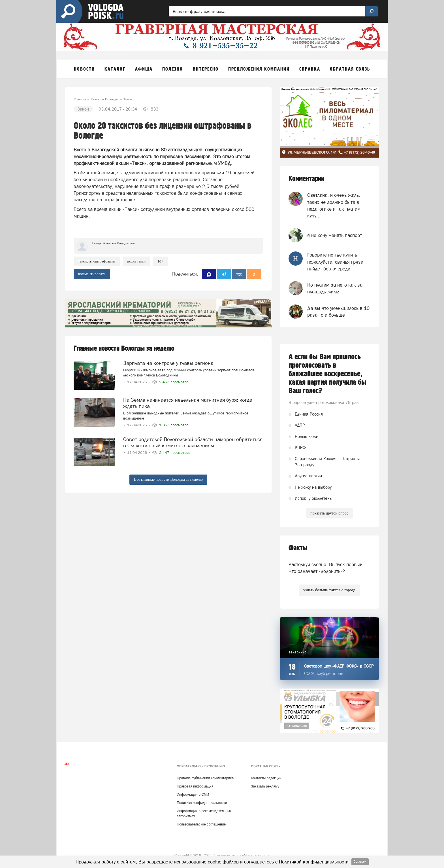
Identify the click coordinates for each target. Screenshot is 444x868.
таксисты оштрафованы (97, 261)
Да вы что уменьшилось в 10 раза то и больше (338, 312)
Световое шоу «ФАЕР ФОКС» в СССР (339, 666)
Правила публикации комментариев (205, 778)
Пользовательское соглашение (201, 824)
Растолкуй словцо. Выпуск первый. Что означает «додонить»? (326, 568)
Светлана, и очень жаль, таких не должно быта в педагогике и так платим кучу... (334, 205)
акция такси (136, 261)
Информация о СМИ (193, 795)
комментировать (92, 274)
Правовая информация (195, 786)
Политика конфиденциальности (202, 803)
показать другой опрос (329, 513)
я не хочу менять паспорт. (335, 235)
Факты (298, 548)
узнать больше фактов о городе (329, 590)
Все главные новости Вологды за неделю (168, 479)
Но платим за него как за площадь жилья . (335, 288)
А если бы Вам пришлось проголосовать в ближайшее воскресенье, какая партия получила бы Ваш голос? (327, 374)
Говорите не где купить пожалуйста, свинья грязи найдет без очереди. (335, 262)
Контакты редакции (266, 778)
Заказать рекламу (265, 786)
